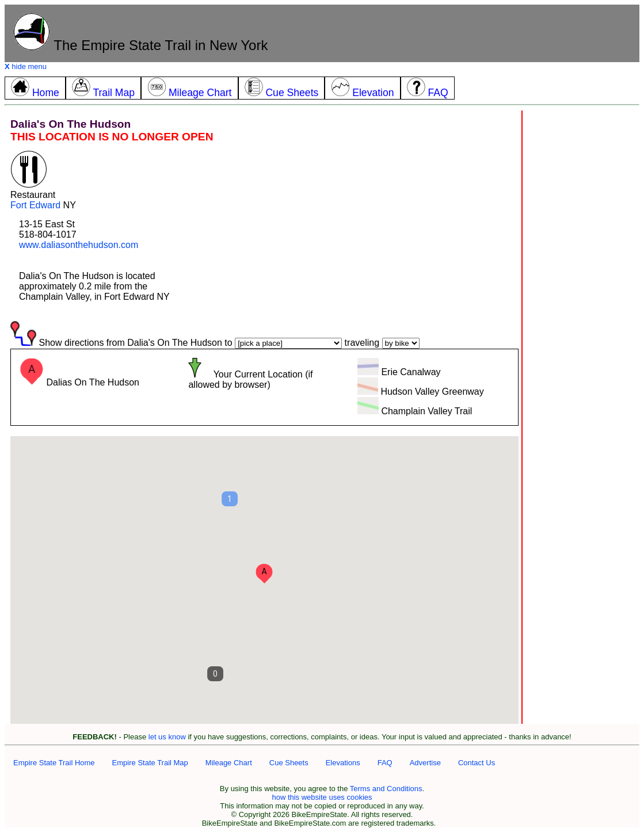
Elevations (343, 763)
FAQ (385, 763)
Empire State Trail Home (54, 763)
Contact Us (477, 763)
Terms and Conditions (386, 789)
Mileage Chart (229, 763)
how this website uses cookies (322, 797)
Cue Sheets (289, 763)
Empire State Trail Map (150, 763)
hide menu (26, 66)
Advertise (425, 763)
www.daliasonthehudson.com (79, 245)
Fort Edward (35, 205)
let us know (167, 737)
